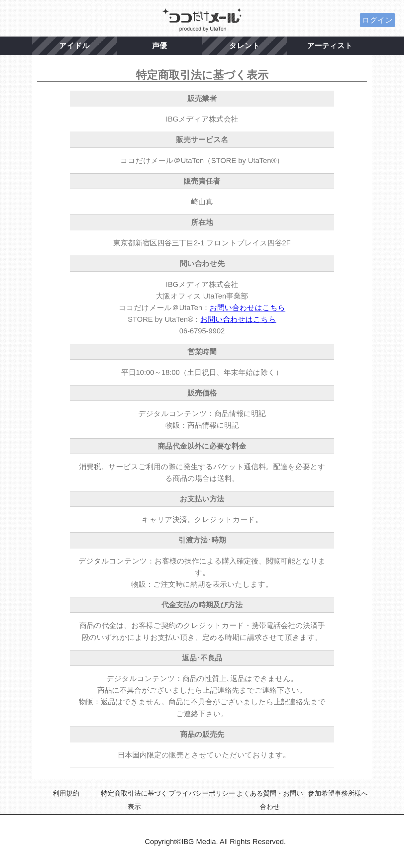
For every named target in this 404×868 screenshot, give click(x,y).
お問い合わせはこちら (248, 308)
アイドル (74, 46)
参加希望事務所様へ (338, 793)
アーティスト (330, 46)
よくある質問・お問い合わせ (270, 800)
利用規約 (66, 793)
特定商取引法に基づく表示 (134, 800)
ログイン (377, 20)
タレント (245, 46)
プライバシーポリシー (202, 793)
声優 (159, 46)
